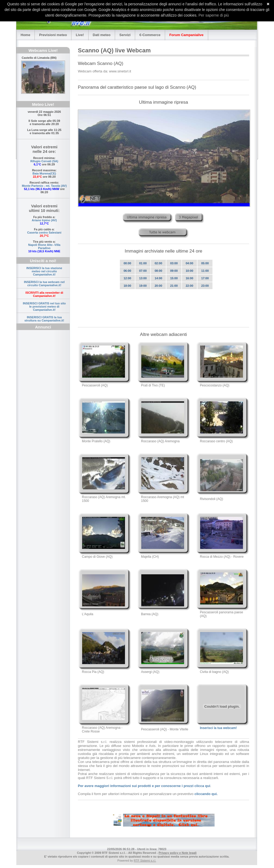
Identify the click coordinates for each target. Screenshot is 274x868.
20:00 (158, 286)
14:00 (158, 278)
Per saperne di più (214, 15)
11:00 (205, 271)
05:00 (205, 263)
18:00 (127, 286)
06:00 (127, 271)
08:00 (158, 271)
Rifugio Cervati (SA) (44, 161)
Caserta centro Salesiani (44, 232)
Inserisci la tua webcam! (218, 728)
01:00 (143, 263)
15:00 (174, 278)
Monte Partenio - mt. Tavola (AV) (44, 186)
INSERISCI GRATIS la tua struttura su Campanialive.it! (44, 319)
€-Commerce (150, 35)
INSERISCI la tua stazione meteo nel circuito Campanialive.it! (44, 271)
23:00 (205, 286)
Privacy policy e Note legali (178, 853)
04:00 (189, 263)
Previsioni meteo (53, 35)
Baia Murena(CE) (44, 173)
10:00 (189, 271)
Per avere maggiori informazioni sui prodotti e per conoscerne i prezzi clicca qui (144, 786)
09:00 (174, 271)
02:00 (158, 263)
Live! (80, 35)
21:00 (174, 286)
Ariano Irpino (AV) (44, 220)
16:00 (189, 278)
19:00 (143, 286)
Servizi (125, 35)
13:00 (143, 278)
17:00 (205, 278)
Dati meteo (102, 35)
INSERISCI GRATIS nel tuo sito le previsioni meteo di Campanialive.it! (44, 307)
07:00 (143, 271)
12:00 (127, 278)
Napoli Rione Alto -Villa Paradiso (44, 246)
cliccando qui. (206, 794)
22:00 (189, 286)
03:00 (174, 263)
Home (25, 35)
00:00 (127, 263)
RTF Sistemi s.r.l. (145, 861)
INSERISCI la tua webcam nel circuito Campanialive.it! (44, 284)
